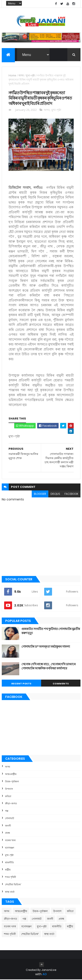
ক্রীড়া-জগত (11, 804)
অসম (21, 76)
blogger (40, 494)
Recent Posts (21, 684)
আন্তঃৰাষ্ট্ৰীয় (11, 775)
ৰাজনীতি (9, 863)
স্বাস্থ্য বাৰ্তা (10, 892)
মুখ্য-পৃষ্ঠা (31, 76)
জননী (8, 826)
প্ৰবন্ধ (8, 834)
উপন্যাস (9, 789)
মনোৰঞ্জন (10, 848)
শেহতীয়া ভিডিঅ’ (13, 885)
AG (45, 975)
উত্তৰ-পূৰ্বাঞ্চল (12, 782)
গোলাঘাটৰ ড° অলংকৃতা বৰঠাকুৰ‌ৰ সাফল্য (46, 647)
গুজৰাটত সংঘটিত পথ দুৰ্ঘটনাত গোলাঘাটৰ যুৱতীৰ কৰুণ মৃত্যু (51, 631)
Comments (61, 684)
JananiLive (49, 970)
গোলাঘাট (10, 819)
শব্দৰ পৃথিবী (10, 878)
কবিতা (8, 797)
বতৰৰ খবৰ (10, 841)
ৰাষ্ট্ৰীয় (8, 870)
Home (12, 76)
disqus (55, 494)
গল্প (7, 811)
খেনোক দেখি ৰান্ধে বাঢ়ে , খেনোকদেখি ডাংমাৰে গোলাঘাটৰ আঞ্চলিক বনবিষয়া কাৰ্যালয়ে (49, 667)
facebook (71, 494)
